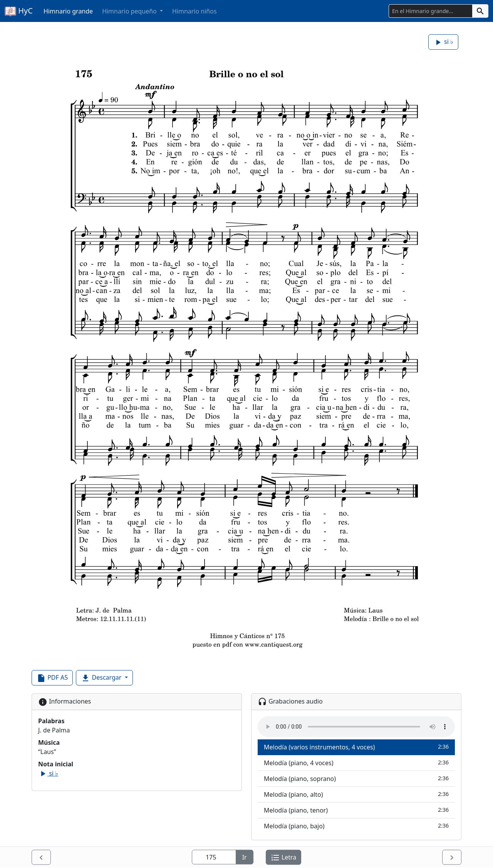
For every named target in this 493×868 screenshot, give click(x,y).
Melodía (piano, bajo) (356, 826)
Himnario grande (68, 11)
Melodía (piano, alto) (356, 794)
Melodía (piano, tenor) (356, 810)
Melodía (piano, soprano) (356, 778)
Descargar (102, 678)
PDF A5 (52, 678)
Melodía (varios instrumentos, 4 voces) (356, 747)
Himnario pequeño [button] (130, 11)
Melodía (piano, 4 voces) (356, 763)
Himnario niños (195, 11)
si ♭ (443, 42)
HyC (19, 11)
